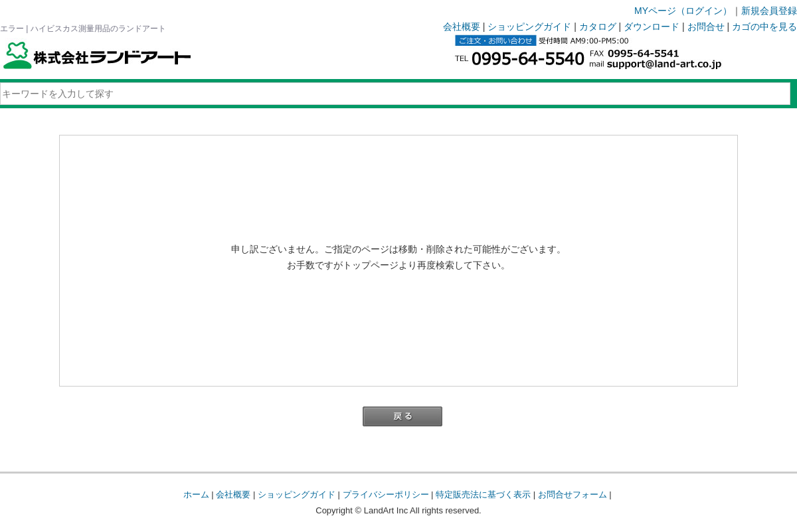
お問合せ (706, 27)
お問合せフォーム (573, 494)
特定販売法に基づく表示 (483, 494)
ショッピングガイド (529, 27)
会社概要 (462, 27)
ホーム (196, 494)
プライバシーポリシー (386, 494)
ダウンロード (652, 27)
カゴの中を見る (764, 27)
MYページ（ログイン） (683, 11)
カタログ (598, 27)
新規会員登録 (769, 11)
